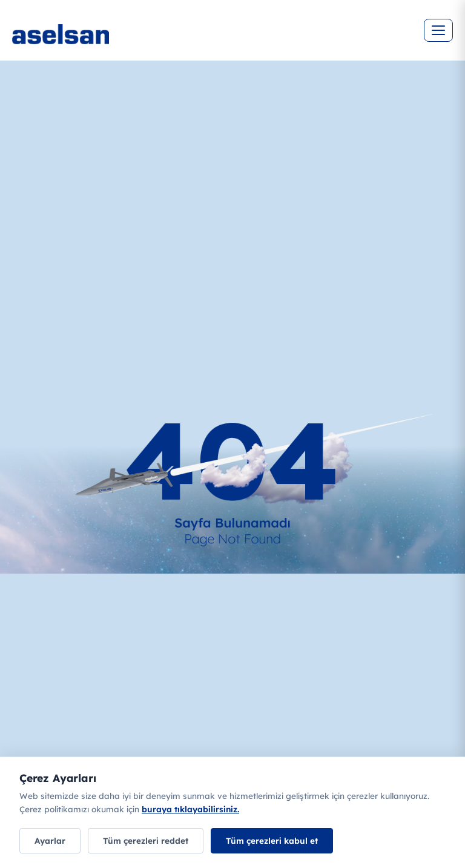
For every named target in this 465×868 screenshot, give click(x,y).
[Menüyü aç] (438, 30)
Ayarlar (50, 840)
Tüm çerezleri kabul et (272, 840)
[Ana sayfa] (97, 42)
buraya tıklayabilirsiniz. (190, 809)
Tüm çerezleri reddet (146, 840)
